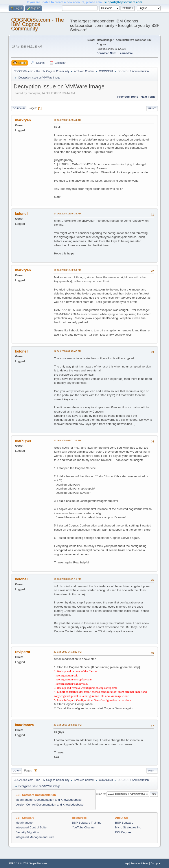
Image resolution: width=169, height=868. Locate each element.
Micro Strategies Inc (128, 827)
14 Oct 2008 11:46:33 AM (67, 214)
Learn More (126, 53)
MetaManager (24, 823)
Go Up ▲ (156, 863)
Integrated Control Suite (31, 827)
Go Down (19, 108)
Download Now (106, 53)
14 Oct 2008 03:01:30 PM (67, 440)
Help (126, 863)
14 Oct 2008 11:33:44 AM (67, 120)
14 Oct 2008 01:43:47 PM (67, 351)
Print (152, 108)
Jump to (100, 794)
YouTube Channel (84, 827)
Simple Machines (38, 863)
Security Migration (27, 832)
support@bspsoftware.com (123, 2)
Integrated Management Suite (35, 837)
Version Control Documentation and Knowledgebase (49, 805)
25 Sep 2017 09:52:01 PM (67, 725)
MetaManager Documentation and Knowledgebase (48, 800)
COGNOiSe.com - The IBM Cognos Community (37, 24)
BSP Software (124, 823)
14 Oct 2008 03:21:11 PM (67, 579)
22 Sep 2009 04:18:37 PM (67, 652)
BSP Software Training (87, 823)
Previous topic (128, 97)
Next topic (148, 97)
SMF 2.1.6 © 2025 (18, 863)
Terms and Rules (140, 863)
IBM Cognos (123, 832)
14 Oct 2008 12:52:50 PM (67, 270)
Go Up (17, 771)
